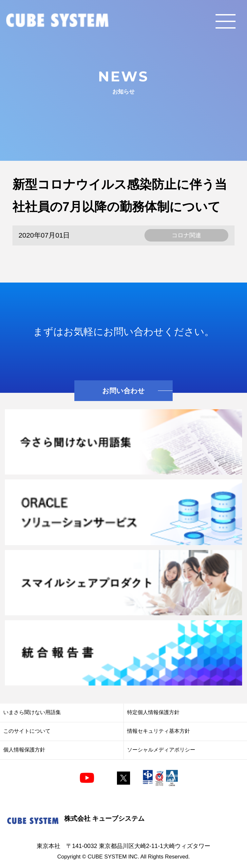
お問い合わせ (123, 391)
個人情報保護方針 (24, 750)
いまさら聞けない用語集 (32, 712)
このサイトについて (27, 731)
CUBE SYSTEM (57, 21)
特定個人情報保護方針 (153, 712)
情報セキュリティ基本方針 (159, 731)
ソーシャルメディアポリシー (161, 750)
